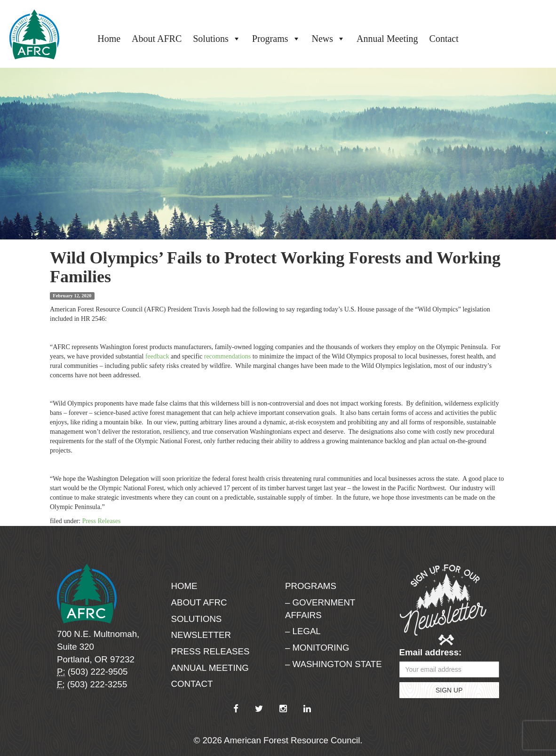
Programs (276, 39)
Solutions (217, 39)
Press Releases (101, 521)
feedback (157, 356)
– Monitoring (317, 648)
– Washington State (334, 664)
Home (109, 39)
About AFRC (157, 39)
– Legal (303, 631)
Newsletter (201, 635)
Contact (444, 39)
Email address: (431, 652)
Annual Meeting (387, 39)
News (329, 39)
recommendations (228, 356)
